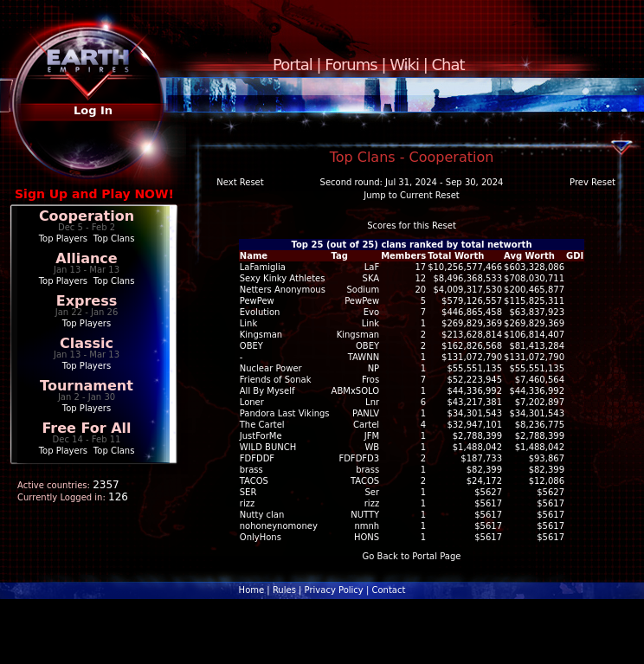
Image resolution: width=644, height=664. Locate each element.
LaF (372, 267)
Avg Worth (529, 256)
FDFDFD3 (359, 458)
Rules (284, 590)
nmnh (367, 526)
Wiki (404, 64)
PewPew (362, 301)
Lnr (372, 402)
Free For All (86, 428)
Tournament (87, 386)
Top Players (63, 239)
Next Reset (240, 182)
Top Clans (114, 239)
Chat (448, 64)
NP (374, 368)
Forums (351, 64)
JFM (372, 436)
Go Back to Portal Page (412, 556)
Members (403, 256)
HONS (367, 537)
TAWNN (364, 357)
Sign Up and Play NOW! (94, 194)
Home (252, 590)
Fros (370, 380)
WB (372, 447)
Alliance (86, 258)
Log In (93, 110)
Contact (388, 590)
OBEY (367, 346)
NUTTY (365, 515)
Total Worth (456, 256)
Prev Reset (592, 182)
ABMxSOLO (356, 391)
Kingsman (358, 335)
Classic (87, 343)
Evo (371, 312)
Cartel (366, 425)
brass (367, 470)
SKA (371, 278)
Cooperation (87, 216)
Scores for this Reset (412, 226)
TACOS (365, 481)
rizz (372, 503)
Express (87, 301)
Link (370, 323)
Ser (373, 492)
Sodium (363, 290)
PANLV (366, 413)
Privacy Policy (334, 590)
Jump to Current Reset (411, 195)
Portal (293, 64)
